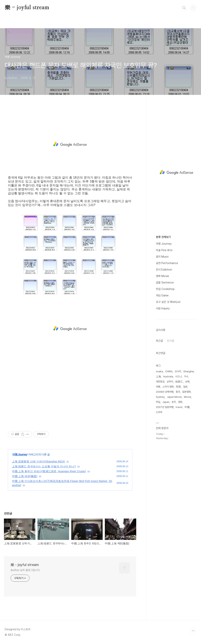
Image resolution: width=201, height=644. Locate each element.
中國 (187, 407)
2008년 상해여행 (165, 392)
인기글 (171, 341)
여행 (158, 387)
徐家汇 (179, 382)
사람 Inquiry (163, 308)
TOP (193, 631)
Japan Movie (174, 397)
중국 (178, 392)
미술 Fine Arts (164, 250)
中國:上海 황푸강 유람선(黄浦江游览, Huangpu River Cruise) (49, 471)
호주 (174, 402)
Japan (166, 402)
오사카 (178, 371)
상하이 (170, 382)
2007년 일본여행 (165, 407)
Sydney (160, 397)
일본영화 (186, 392)
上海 (158, 376)
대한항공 (160, 382)
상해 (187, 382)
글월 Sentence (165, 282)
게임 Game (162, 295)
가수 (186, 376)
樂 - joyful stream (27, 8)
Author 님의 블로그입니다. (25, 570)
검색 (184, 8)
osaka (159, 371)
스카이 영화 (168, 387)
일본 (185, 387)
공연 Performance (167, 263)
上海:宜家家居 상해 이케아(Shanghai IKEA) (38, 461)
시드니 (179, 376)
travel (179, 407)
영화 (180, 402)
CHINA (169, 371)
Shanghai (189, 371)
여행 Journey (20, 454)
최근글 (159, 341)
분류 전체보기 (163, 237)
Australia (168, 376)
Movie (188, 397)
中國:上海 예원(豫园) (25, 476)
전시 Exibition (164, 270)
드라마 (159, 412)
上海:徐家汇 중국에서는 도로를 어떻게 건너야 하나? (44, 466)
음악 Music (162, 257)
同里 (178, 387)
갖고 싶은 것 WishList (168, 302)
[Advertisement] (70, 144)
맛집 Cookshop (165, 289)
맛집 (158, 402)
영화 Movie (162, 276)
